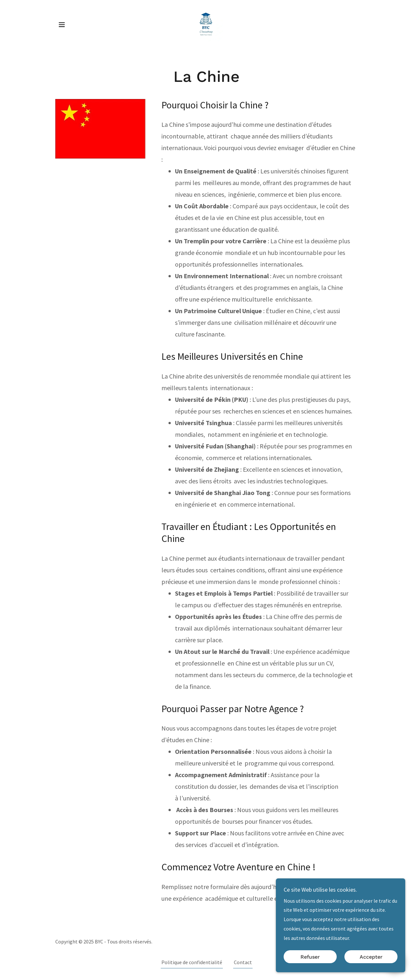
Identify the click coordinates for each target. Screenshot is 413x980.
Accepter (371, 957)
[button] (62, 25)
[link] (206, 24)
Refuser (310, 957)
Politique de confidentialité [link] (192, 962)
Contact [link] (243, 962)
